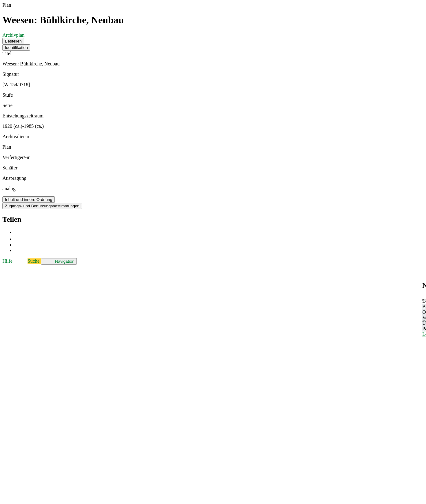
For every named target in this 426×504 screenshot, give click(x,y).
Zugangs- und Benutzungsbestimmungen (42, 206)
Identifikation (16, 48)
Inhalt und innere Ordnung (29, 200)
